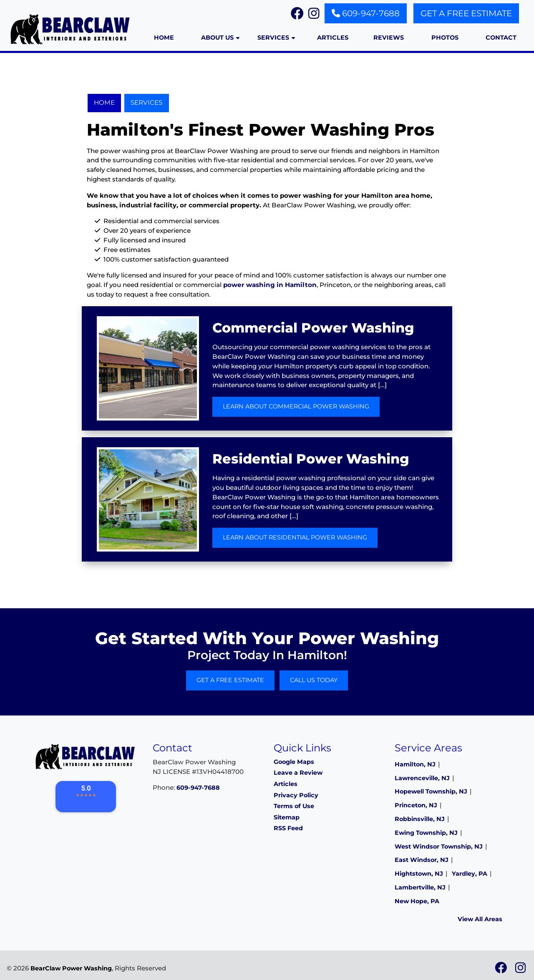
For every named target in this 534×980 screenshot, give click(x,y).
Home (104, 102)
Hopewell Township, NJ (431, 791)
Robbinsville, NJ (420, 819)
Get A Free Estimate (466, 13)
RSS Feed (288, 828)
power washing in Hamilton (270, 285)
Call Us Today (314, 680)
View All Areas (480, 919)
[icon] (502, 970)
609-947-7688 (366, 13)
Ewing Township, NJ (426, 833)
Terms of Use (294, 806)
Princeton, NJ (416, 805)
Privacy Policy (296, 795)
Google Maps (294, 762)
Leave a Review (298, 773)
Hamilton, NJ (415, 764)
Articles (286, 784)
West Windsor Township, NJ (439, 846)
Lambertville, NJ (420, 887)
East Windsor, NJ (422, 860)
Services (146, 102)
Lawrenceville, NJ (422, 778)
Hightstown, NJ (419, 874)
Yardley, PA (470, 874)
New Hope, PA (417, 901)
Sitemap (287, 817)
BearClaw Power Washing (71, 968)
